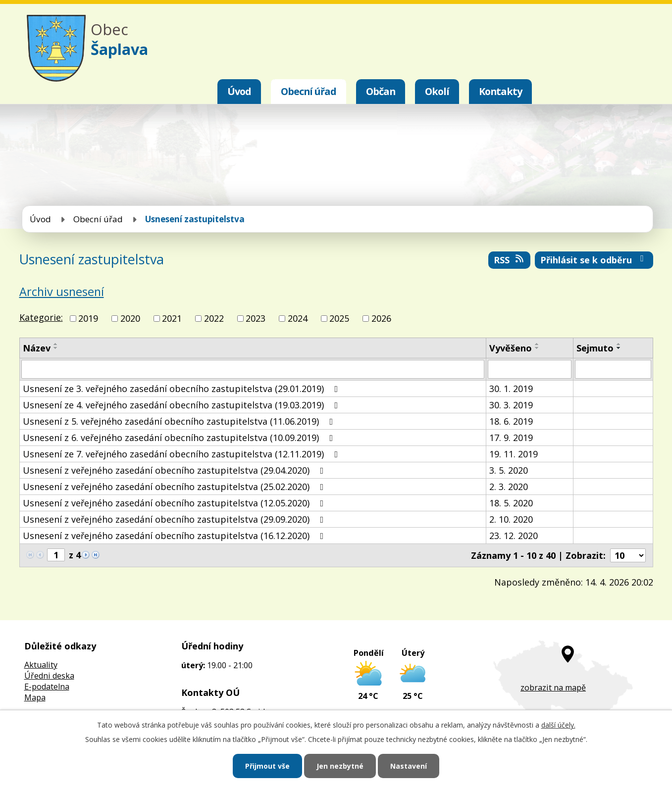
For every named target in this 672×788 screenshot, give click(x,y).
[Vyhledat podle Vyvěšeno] (530, 369)
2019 (88, 318)
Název (37, 348)
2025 (339, 318)
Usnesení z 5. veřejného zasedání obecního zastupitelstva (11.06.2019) (180, 421)
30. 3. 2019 (511, 405)
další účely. (558, 725)
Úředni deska (49, 676)
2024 (298, 318)
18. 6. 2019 (511, 421)
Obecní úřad (309, 91)
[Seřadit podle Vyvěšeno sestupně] (537, 348)
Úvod (239, 91)
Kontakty (500, 91)
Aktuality (41, 665)
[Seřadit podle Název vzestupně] (56, 344)
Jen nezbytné (340, 766)
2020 (130, 318)
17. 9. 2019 (511, 438)
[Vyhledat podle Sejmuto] (613, 369)
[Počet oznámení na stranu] (628, 555)
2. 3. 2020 (509, 487)
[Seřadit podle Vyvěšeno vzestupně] (537, 344)
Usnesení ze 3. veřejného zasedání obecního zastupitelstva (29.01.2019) (182, 389)
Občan (381, 91)
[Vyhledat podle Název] (253, 369)
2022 (214, 318)
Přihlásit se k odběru (594, 260)
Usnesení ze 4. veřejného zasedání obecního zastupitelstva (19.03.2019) (182, 405)
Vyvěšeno (511, 348)
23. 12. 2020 (514, 536)
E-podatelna (47, 687)
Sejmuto (595, 348)
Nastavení (409, 766)
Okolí (437, 91)
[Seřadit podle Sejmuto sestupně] (619, 348)
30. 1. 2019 (511, 389)
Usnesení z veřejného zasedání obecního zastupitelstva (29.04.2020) (175, 470)
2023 (256, 318)
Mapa (35, 697)
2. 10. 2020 (511, 519)
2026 (381, 318)
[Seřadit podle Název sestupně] (56, 348)
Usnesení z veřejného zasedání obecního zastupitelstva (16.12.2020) (175, 536)
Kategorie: (41, 317)
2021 (172, 318)
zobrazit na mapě (553, 688)
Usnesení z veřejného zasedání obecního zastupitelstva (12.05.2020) (175, 503)
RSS (510, 260)
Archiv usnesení (62, 292)
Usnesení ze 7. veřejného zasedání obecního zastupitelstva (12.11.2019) (182, 454)
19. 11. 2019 (514, 454)
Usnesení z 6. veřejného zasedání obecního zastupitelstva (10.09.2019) (180, 438)
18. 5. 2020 (511, 503)
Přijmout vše (267, 766)
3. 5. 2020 (509, 470)
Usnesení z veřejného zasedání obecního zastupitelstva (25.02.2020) (175, 487)
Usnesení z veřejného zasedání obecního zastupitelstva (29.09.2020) (175, 519)
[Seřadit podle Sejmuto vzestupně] (619, 344)
